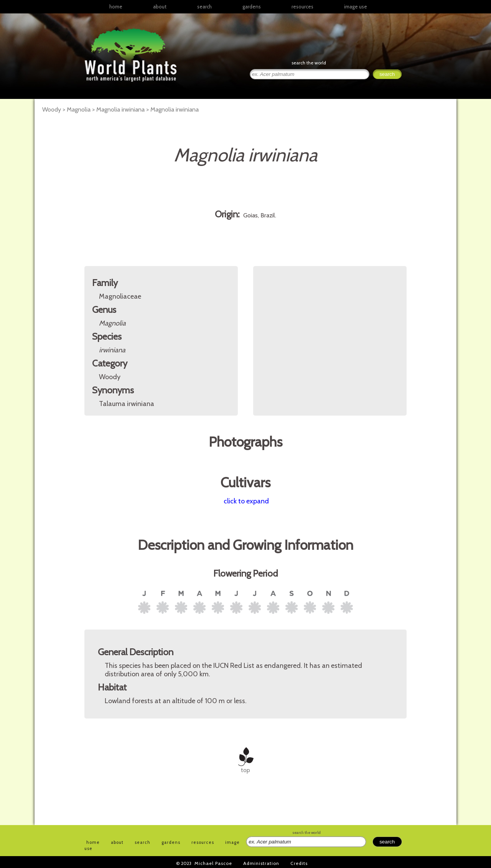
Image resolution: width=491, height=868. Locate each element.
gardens (252, 7)
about (160, 7)
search (204, 7)
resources (203, 842)
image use (356, 7)
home (116, 7)
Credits (299, 863)
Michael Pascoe (213, 863)
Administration (261, 863)
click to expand (246, 501)
